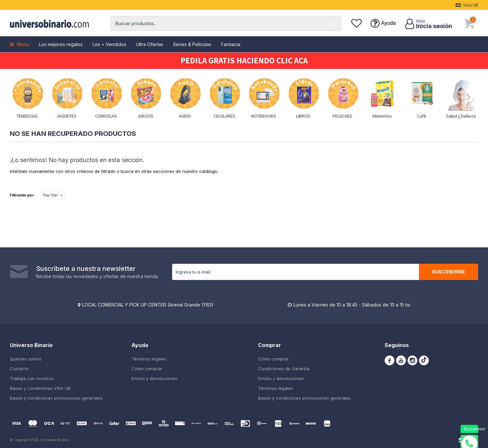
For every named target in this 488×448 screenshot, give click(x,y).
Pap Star (51, 195)
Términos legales (149, 359)
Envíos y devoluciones (154, 378)
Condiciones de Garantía (284, 369)
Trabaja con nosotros (32, 378)
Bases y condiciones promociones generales (56, 398)
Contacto (19, 369)
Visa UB (471, 5)
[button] (333, 23)
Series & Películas (192, 44)
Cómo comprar (147, 369)
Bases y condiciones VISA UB (40, 388)
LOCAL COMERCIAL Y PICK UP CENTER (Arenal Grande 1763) (148, 305)
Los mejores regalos (61, 44)
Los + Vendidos (109, 44)
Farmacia (231, 44)
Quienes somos (26, 359)
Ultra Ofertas (150, 44)
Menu (23, 44)
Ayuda (388, 23)
